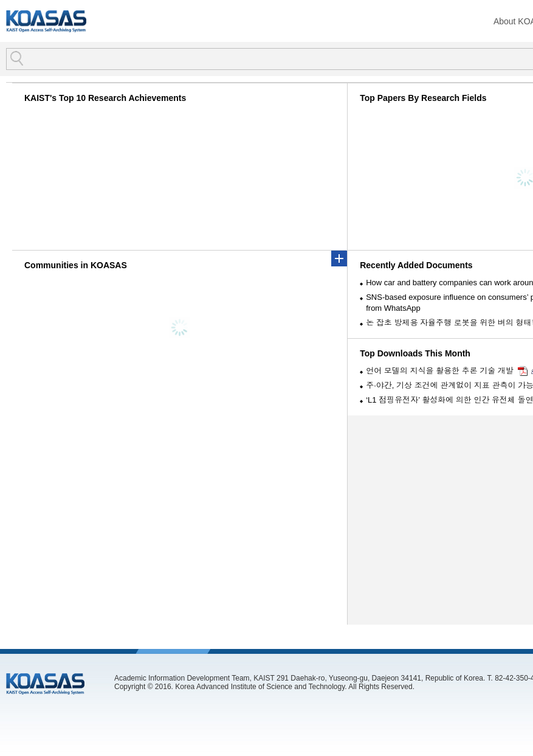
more (339, 258)
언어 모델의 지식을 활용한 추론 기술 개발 (440, 371)
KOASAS (46, 21)
